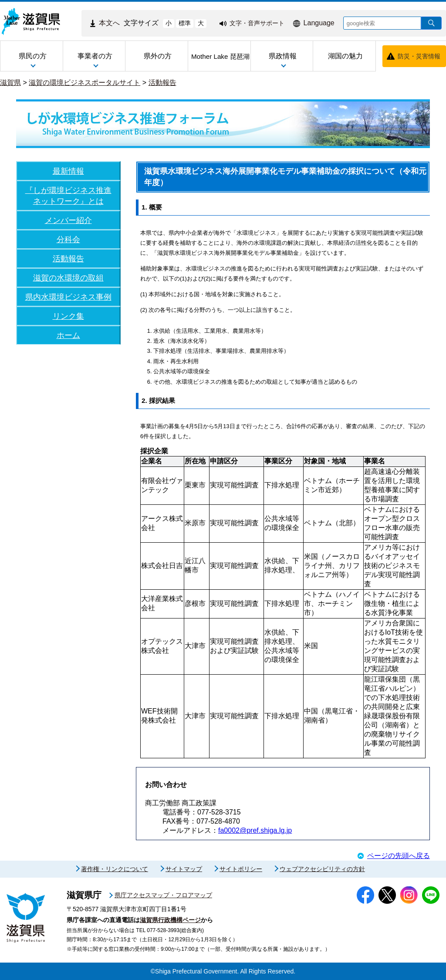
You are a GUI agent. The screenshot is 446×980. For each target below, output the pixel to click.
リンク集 (68, 316)
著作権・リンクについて (115, 869)
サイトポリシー (241, 869)
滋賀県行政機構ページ (170, 920)
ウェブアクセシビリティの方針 (322, 869)
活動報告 (162, 83)
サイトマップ (184, 869)
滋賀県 (10, 83)
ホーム (68, 335)
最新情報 (68, 171)
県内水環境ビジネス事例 (68, 297)
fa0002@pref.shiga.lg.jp (255, 830)
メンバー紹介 (68, 220)
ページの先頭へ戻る (399, 856)
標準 (185, 23)
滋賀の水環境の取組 (68, 278)
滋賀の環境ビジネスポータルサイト (84, 83)
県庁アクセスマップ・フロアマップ (163, 895)
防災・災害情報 (419, 56)
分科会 (68, 239)
